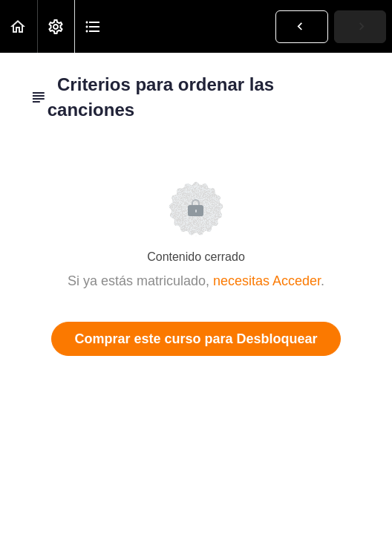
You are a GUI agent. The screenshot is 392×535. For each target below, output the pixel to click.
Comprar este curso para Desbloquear (196, 339)
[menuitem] (56, 26)
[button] (19, 26)
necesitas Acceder (267, 281)
